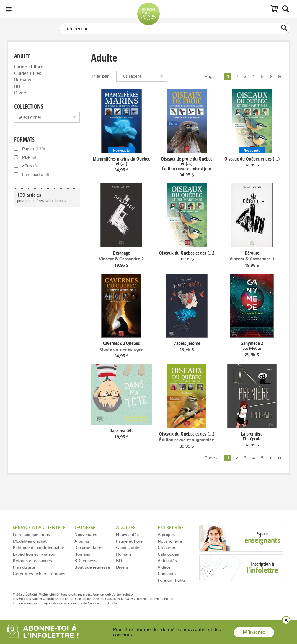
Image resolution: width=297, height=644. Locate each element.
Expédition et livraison (34, 554)
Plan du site (24, 567)
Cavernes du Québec (121, 343)
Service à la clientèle (39, 527)
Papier (30, 149)
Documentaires (89, 547)
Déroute (252, 253)
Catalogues (168, 554)
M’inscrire (254, 632)
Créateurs (167, 547)
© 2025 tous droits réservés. (52, 594)
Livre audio (32, 174)
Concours (167, 573)
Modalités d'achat (30, 541)
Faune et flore (29, 67)
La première (252, 436)
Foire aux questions (31, 534)
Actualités (167, 560)
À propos (166, 534)
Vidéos (164, 567)
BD (17, 86)
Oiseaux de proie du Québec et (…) (187, 164)
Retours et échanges (32, 560)
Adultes (126, 527)
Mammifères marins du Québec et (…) (121, 161)
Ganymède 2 (252, 346)
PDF (25, 157)
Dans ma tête (121, 431)
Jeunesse (85, 527)
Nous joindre (170, 541)
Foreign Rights (172, 580)
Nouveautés (86, 534)
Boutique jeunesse (92, 567)
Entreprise (171, 527)
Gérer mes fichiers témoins (39, 573)
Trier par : (101, 76)
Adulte (22, 56)
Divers (21, 93)
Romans (23, 80)
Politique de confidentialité (39, 547)
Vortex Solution (123, 594)
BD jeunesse (87, 560)
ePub (26, 166)
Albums (82, 541)
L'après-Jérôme (187, 343)
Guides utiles (28, 73)
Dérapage (121, 253)
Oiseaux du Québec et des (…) (252, 159)
